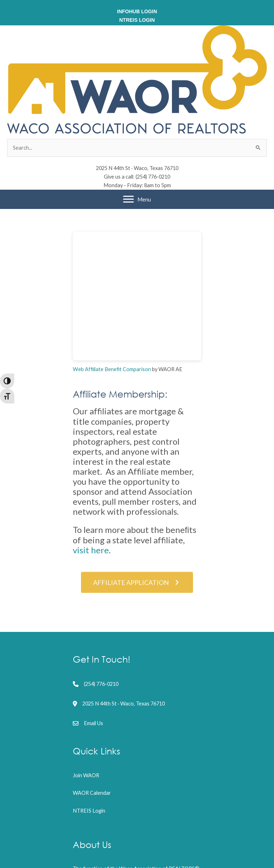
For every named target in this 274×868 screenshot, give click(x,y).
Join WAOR (86, 775)
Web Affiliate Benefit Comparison (112, 369)
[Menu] (137, 199)
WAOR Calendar (92, 793)
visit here (91, 550)
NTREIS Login (89, 811)
